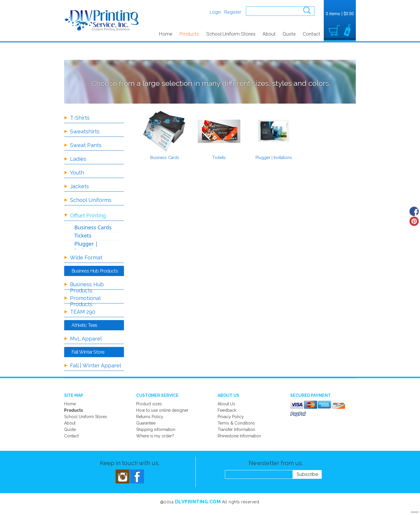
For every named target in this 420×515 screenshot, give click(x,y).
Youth (77, 173)
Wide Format (86, 257)
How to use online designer (162, 410)
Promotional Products (85, 301)
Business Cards (165, 158)
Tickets (219, 158)
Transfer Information (236, 430)
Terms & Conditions (236, 423)
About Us (226, 404)
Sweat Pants (86, 145)
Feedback (227, 410)
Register (233, 12)
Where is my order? (155, 436)
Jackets (79, 186)
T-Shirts (80, 118)
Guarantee (146, 423)
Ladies (78, 159)
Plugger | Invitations (274, 158)
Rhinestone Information (239, 436)
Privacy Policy (231, 417)
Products (189, 34)
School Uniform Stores (231, 34)
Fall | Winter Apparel (96, 365)
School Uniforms (91, 200)
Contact (311, 34)
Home (166, 34)
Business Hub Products (87, 287)
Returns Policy (150, 417)
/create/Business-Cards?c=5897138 (164, 131)
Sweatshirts (85, 131)
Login (215, 12)
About (269, 34)
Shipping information (156, 430)
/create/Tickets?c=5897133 (219, 131)
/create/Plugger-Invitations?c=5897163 (274, 131)
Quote (289, 34)
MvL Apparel (86, 339)
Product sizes (149, 404)
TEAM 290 (83, 312)
